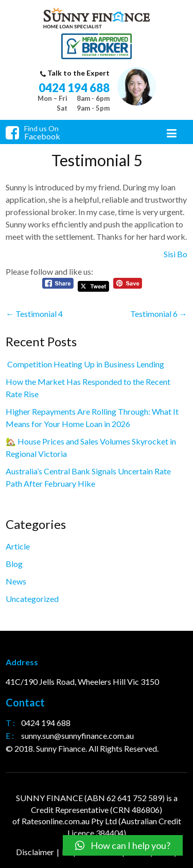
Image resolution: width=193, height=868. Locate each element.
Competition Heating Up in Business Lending (85, 364)
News (16, 581)
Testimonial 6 (159, 314)
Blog (14, 564)
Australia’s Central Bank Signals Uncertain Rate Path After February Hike (88, 477)
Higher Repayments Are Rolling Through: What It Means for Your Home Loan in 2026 (92, 418)
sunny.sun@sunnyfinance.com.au (77, 736)
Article (18, 546)
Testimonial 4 (34, 314)
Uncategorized (32, 599)
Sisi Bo (176, 254)
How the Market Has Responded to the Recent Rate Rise (88, 388)
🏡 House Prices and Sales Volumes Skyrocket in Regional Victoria (91, 447)
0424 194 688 (74, 88)
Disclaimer (35, 852)
